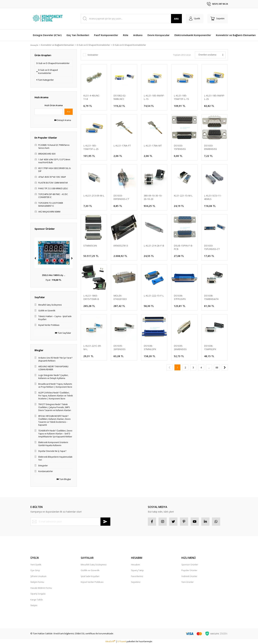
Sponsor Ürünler (190, 565)
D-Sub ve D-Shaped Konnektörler (131, 45)
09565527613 (121, 246)
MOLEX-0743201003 (120, 297)
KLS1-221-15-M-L (183, 196)
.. (209, 367)
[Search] (131, 19)
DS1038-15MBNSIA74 (211, 297)
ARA (176, 19)
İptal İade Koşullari (90, 576)
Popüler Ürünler (189, 570)
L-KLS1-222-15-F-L (154, 296)
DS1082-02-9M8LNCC (120, 97)
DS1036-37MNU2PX (150, 348)
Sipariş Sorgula (38, 594)
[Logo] (48, 19)
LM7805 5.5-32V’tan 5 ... (54, 275)
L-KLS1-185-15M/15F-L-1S (181, 97)
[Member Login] (195, 19)
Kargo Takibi (37, 600)
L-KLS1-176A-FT (122, 146)
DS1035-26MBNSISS (180, 348)
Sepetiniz (136, 582)
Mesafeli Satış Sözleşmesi (94, 565)
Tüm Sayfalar (63, 333)
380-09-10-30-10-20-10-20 (153, 197)
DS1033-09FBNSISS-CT (121, 197)
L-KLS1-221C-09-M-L (92, 348)
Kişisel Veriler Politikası (92, 582)
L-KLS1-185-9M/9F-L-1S (154, 97)
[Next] (72, 258)
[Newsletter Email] (70, 522)
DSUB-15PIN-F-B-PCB (183, 247)
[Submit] (105, 522)
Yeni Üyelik (36, 565)
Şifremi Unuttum (38, 576)
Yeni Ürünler (188, 582)
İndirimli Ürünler (189, 576)
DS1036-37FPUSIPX (180, 297)
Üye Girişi (35, 570)
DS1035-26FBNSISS (119, 348)
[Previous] (35, 258)
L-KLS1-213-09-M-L (94, 196)
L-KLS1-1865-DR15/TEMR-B (91, 297)
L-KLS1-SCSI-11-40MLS (213, 197)
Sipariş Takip (137, 570)
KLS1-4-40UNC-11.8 (92, 97)
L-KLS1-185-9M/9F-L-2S (215, 97)
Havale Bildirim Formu (41, 588)
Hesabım (135, 565)
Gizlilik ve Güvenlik (90, 570)
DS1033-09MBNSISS (210, 147)
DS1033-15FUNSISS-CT (212, 247)
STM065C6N (90, 246)
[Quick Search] (49, 112)
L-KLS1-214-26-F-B (154, 246)
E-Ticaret (122, 641)
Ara (69, 112)
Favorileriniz (137, 576)
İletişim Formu (37, 582)
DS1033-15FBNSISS (180, 147)
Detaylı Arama (63, 120)
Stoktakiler (93, 55)
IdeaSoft (110, 641)
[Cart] (218, 19)
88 (217, 367)
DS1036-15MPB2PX (210, 348)
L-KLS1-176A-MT (153, 146)
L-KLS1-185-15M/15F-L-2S (91, 147)
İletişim (34, 605)
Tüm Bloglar (64, 479)
